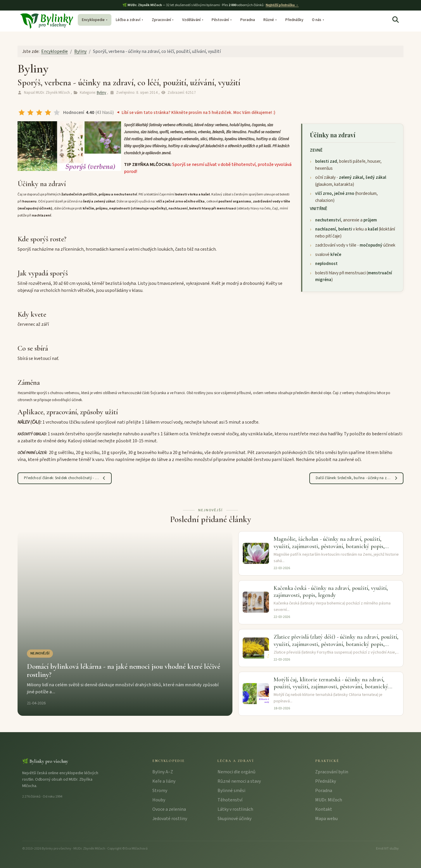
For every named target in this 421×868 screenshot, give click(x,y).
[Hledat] (396, 20)
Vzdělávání (191, 20)
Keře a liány (164, 781)
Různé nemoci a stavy (239, 781)
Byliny (101, 93)
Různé (269, 20)
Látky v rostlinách (235, 809)
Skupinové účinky (234, 819)
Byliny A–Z (163, 772)
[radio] (22, 112)
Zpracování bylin (332, 772)
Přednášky (294, 20)
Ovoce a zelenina (169, 809)
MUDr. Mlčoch (329, 800)
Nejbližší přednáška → (282, 5)
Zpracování (161, 20)
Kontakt (324, 809)
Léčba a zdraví (128, 20)
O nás (317, 20)
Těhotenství (230, 800)
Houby (159, 800)
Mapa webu (326, 819)
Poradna (248, 20)
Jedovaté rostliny (170, 819)
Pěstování (220, 20)
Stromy (160, 791)
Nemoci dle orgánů (237, 772)
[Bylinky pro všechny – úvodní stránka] (46, 20)
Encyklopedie (93, 20)
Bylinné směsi (231, 791)
